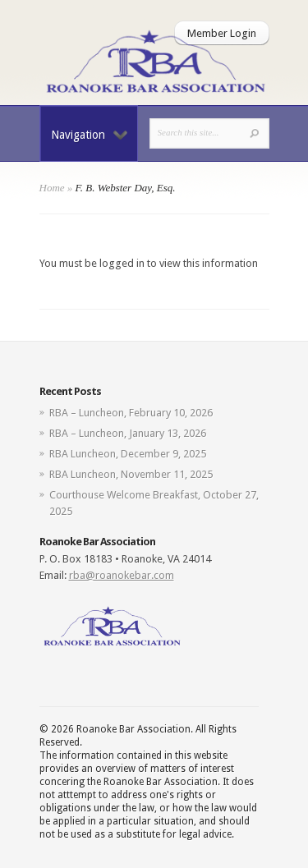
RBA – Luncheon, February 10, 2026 (131, 413)
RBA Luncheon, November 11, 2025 (131, 474)
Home (52, 188)
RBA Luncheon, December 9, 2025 (128, 454)
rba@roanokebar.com (122, 575)
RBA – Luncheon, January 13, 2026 (128, 433)
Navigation (89, 135)
